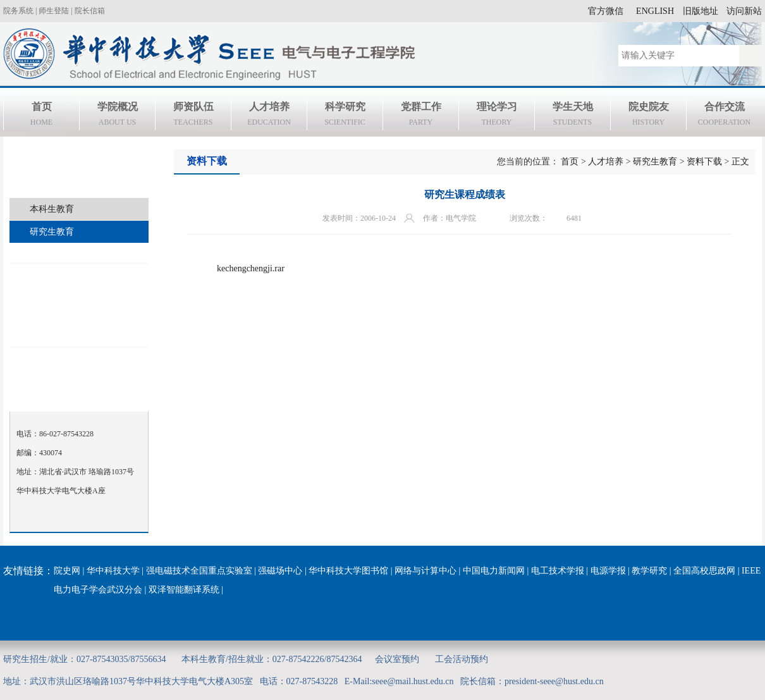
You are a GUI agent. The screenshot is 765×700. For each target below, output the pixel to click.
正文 (740, 162)
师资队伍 (193, 116)
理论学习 (497, 116)
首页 (41, 116)
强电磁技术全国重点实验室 (199, 571)
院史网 (67, 571)
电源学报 (608, 571)
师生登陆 (54, 11)
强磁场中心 (280, 571)
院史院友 (648, 116)
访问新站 (744, 11)
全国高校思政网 (704, 571)
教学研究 (649, 571)
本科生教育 (52, 209)
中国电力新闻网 (494, 571)
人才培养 (269, 116)
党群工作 (421, 116)
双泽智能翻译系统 (184, 590)
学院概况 (117, 116)
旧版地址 (701, 11)
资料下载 (704, 162)
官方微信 (606, 11)
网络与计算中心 (425, 571)
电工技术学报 (558, 571)
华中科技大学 (113, 571)
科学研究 (345, 116)
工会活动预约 (462, 659)
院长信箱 (90, 11)
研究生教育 (52, 232)
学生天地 (572, 116)
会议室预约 (397, 659)
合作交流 (724, 116)
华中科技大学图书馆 (348, 571)
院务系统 (18, 11)
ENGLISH (655, 11)
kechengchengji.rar (251, 268)
